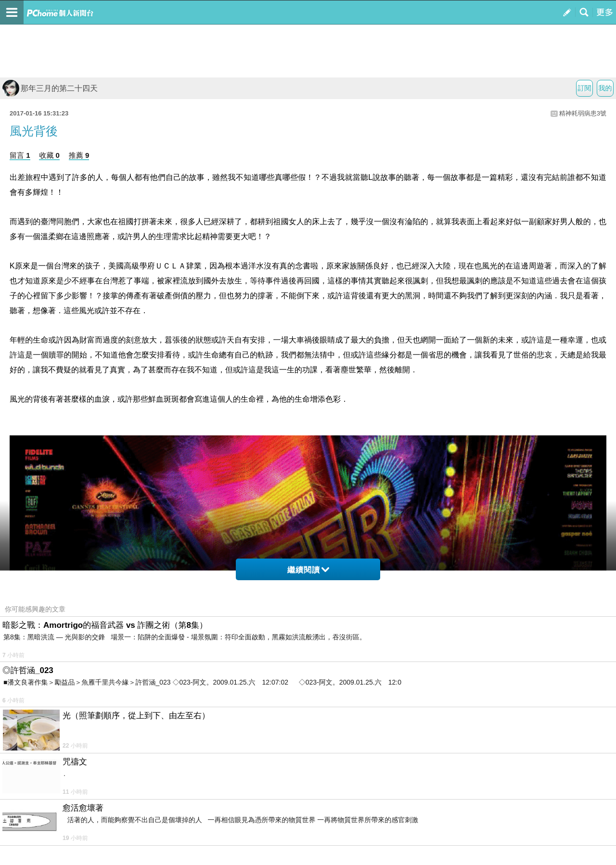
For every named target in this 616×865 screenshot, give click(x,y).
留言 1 (20, 155)
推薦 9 (79, 155)
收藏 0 (49, 155)
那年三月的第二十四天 (50, 88)
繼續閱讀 (308, 570)
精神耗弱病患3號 (583, 113)
